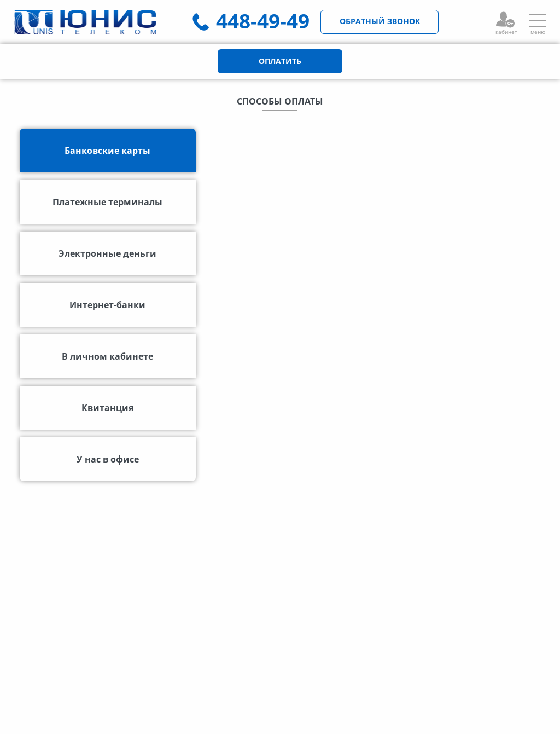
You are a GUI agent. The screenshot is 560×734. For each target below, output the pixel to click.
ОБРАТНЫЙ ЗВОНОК (380, 21)
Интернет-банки (107, 305)
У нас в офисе (108, 459)
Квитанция (107, 408)
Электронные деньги (107, 253)
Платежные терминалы (107, 202)
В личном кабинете (107, 356)
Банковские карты (107, 151)
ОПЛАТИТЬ (280, 61)
